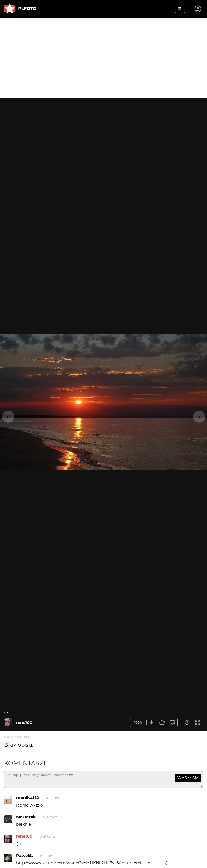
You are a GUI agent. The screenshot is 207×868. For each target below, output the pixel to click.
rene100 (24, 722)
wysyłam (188, 778)
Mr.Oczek (26, 819)
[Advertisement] (103, 58)
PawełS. (25, 858)
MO (8, 822)
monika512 (27, 800)
